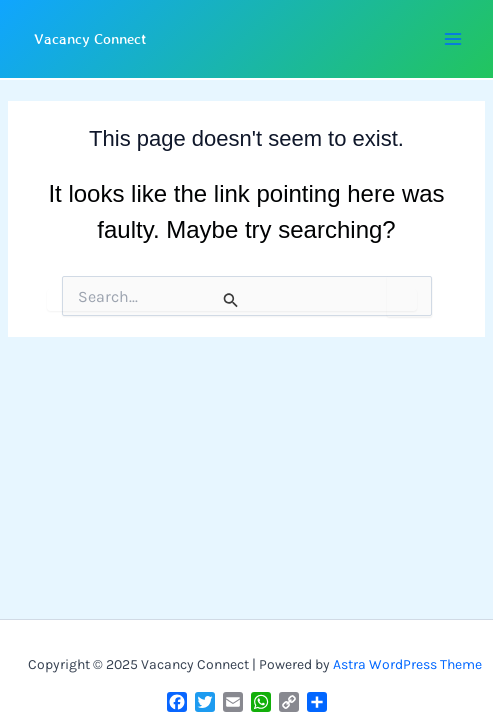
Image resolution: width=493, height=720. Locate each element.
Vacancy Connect (90, 38)
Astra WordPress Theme (407, 664)
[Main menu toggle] (452, 39)
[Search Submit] (232, 300)
